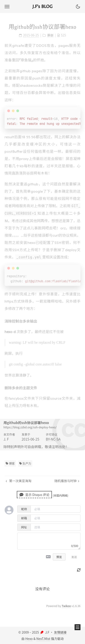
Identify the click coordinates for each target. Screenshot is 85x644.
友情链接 (60, 632)
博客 (10, 463)
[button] (7, 6)
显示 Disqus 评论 (34, 495)
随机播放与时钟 (67, 481)
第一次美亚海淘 (18, 481)
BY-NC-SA (53, 439)
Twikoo (66, 606)
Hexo (29, 639)
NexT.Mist (43, 639)
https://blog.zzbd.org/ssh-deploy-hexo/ (30, 427)
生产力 (25, 463)
